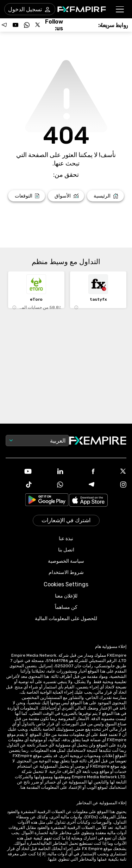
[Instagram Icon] (113, 485)
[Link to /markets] (66, 196)
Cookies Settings (66, 584)
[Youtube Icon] (19, 472)
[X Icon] (113, 472)
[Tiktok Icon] (19, 485)
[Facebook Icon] (82, 472)
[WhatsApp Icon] (50, 485)
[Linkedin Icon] (50, 472)
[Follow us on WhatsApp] (27, 25)
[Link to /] (105, 196)
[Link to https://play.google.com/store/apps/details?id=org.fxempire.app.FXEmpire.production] (47, 501)
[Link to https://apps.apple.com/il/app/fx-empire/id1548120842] (88, 501)
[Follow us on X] (38, 25)
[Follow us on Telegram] (4, 25)
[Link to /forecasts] (27, 196)
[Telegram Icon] (82, 485)
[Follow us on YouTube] (15, 25)
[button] (120, 9)
